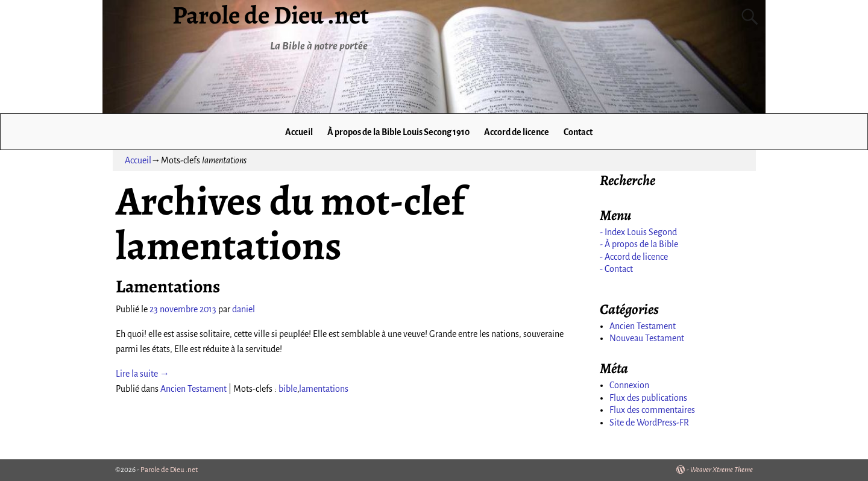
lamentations (324, 389)
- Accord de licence (634, 257)
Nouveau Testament (647, 338)
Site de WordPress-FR (649, 423)
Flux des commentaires (652, 410)
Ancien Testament (193, 389)
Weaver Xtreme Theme (722, 470)
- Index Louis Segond (638, 232)
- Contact (616, 269)
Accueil (299, 132)
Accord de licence (517, 132)
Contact (578, 132)
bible (288, 389)
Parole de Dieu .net (169, 470)
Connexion (629, 385)
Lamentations (168, 286)
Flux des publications (648, 398)
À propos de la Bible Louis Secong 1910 (398, 132)
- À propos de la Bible (639, 244)
